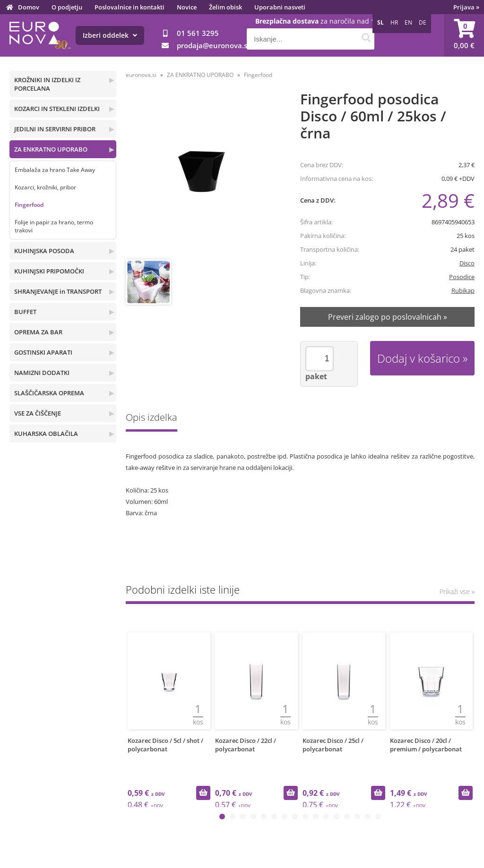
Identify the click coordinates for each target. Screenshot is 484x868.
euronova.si (141, 75)
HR (394, 22)
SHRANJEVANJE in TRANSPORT (58, 291)
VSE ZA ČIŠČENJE (38, 413)
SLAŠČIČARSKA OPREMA (49, 393)
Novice (187, 7)
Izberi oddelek (110, 35)
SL (380, 22)
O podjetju (67, 7)
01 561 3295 (198, 33)
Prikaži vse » (457, 591)
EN (408, 22)
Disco (467, 263)
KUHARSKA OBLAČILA (46, 434)
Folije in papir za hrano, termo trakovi (54, 226)
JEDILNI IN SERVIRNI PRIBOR (55, 129)
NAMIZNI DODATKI (42, 373)
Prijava (466, 7)
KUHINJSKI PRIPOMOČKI (49, 271)
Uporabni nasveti (280, 7)
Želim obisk (225, 7)
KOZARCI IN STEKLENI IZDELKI (57, 109)
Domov (29, 7)
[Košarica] (464, 35)
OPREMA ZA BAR (38, 332)
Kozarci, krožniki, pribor (45, 187)
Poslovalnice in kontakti (130, 7)
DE (423, 22)
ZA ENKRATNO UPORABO (51, 149)
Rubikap (463, 290)
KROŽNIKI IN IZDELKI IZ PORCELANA (47, 84)
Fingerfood (29, 205)
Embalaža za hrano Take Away (55, 170)
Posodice (462, 277)
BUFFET (25, 312)
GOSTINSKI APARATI (43, 352)
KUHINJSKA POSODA (44, 251)
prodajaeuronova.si (213, 45)
